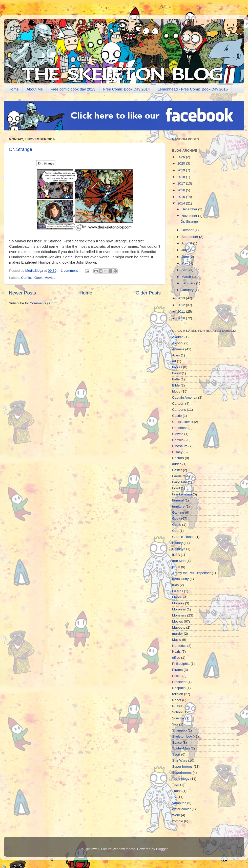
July (185, 250)
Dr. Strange (21, 149)
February (189, 283)
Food (176, 488)
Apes (176, 355)
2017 (182, 183)
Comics (27, 278)
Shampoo (179, 730)
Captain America (185, 397)
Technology (181, 779)
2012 (182, 305)
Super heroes (182, 767)
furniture (178, 506)
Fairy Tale (179, 482)
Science (178, 718)
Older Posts (148, 293)
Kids (175, 585)
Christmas (180, 428)
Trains (177, 791)
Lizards (178, 591)
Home (14, 89)
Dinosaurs (180, 446)
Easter (177, 470)
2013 (182, 298)
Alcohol (178, 343)
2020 (182, 163)
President (179, 682)
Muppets (179, 627)
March (187, 277)
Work (176, 815)
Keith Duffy (180, 579)
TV (174, 797)
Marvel (177, 597)
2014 (182, 203)
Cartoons (179, 410)
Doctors (178, 458)
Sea (175, 724)
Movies (50, 278)
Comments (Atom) (44, 303)
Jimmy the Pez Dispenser (191, 573)
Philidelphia (181, 664)
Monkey (178, 603)
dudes (177, 464)
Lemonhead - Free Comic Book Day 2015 (193, 89)
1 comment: (70, 271)
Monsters (179, 615)
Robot (177, 700)
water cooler (181, 809)
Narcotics (179, 646)
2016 (182, 190)
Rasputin (179, 688)
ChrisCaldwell (183, 422)
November (190, 216)
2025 (182, 157)
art (174, 361)
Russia (177, 706)
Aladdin (178, 337)
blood (176, 391)
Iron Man (179, 561)
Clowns (178, 434)
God (175, 531)
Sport (176, 754)
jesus (176, 567)
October (188, 230)
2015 (182, 197)
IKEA (176, 555)
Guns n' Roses (183, 537)
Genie (177, 525)
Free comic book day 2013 (73, 89)
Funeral (178, 500)
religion (178, 694)
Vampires (179, 803)
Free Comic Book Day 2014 (127, 89)
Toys (176, 785)
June (186, 257)
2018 (182, 177)
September (190, 237)
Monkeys (179, 609)
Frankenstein (182, 494)
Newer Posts (22, 293)
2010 (182, 318)
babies (177, 367)
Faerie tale (180, 476)
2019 (182, 170)
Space (177, 743)
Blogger (162, 849)
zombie (178, 821)
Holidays (179, 549)
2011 (182, 312)
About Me (35, 89)
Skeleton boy (182, 736)
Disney (177, 452)
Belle (176, 379)
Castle (177, 416)
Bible (176, 385)
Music (177, 640)
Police (177, 676)
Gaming (178, 512)
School (177, 712)
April (185, 270)
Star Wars (180, 760)
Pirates (177, 670)
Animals (178, 349)
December (190, 209)
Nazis (176, 652)
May (185, 263)
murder (178, 634)
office (176, 658)
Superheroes (182, 773)
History (177, 543)
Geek (38, 278)
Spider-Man (181, 748)
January (188, 290)
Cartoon (178, 404)
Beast (177, 373)
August (187, 243)
